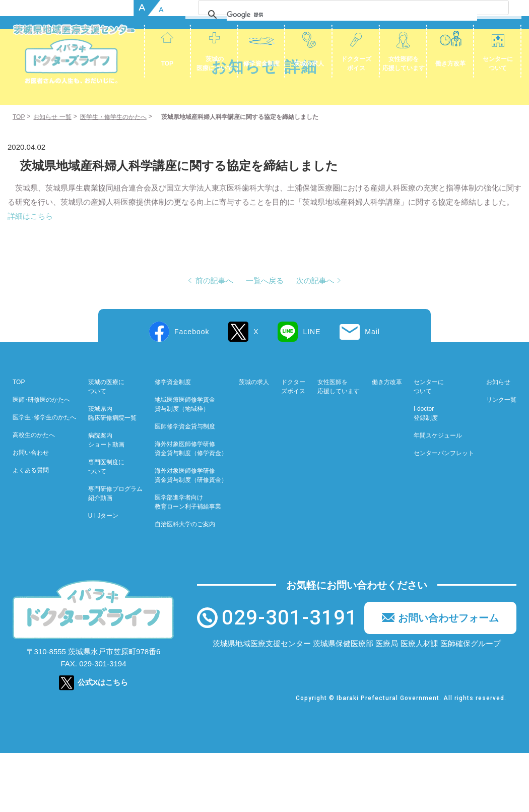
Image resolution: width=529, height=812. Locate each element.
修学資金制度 (261, 64)
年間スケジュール (438, 494)
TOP (167, 64)
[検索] (457, 15)
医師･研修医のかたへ (41, 459)
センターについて (498, 64)
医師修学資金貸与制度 (185, 485)
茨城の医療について (215, 64)
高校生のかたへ (34, 494)
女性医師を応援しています (404, 64)
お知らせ (498, 441)
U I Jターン (104, 575)
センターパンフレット (444, 512)
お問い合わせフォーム (448, 677)
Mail (372, 391)
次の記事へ (315, 339)
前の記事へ (214, 339)
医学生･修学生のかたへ (44, 476)
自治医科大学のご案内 (185, 583)
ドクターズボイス (356, 64)
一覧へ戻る (265, 339)
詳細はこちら (30, 275)
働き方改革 (450, 64)
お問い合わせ (31, 512)
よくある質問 (31, 529)
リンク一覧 (501, 459)
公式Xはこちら (103, 741)
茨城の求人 (309, 64)
